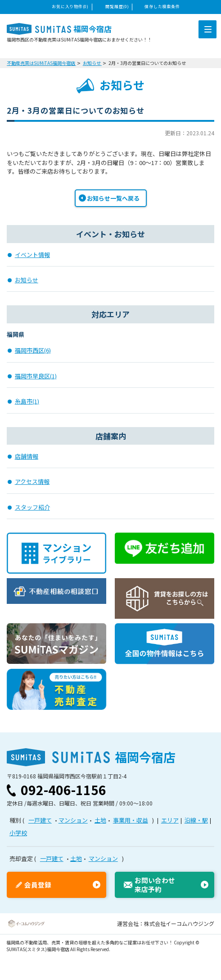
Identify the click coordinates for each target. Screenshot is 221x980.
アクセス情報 (32, 481)
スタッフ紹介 (32, 507)
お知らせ (27, 280)
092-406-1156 (63, 790)
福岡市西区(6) (33, 350)
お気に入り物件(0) (70, 7)
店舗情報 (27, 456)
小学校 (18, 833)
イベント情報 (32, 255)
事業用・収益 (131, 820)
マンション (73, 820)
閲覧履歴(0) (117, 7)
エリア (170, 820)
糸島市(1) (27, 401)
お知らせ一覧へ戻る (113, 198)
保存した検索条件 (162, 7)
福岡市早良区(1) (36, 376)
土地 (100, 820)
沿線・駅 (196, 820)
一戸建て (40, 820)
